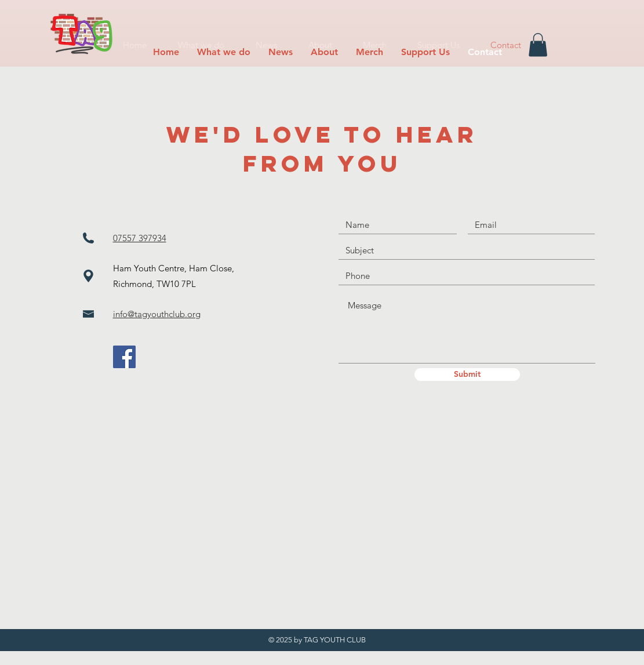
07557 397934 (140, 238)
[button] (224, 52)
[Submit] (467, 375)
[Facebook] (124, 357)
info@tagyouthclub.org (157, 314)
